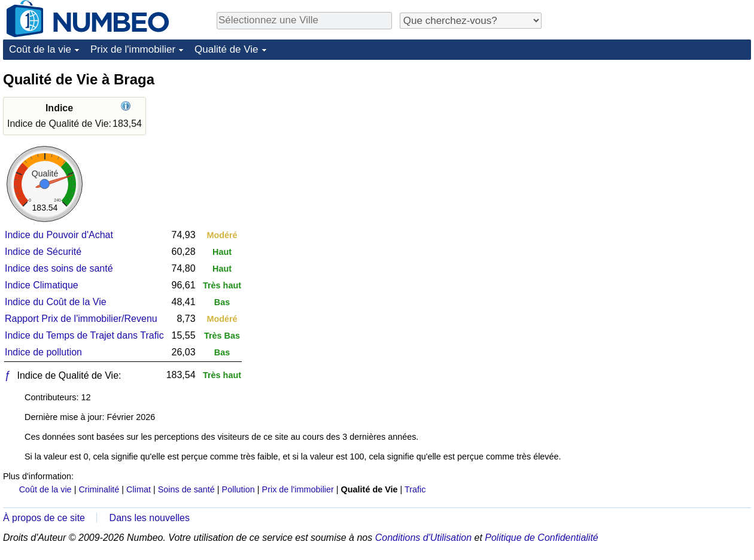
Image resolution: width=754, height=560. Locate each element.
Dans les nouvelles (150, 518)
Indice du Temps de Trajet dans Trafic (84, 335)
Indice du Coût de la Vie (56, 302)
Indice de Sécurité (43, 252)
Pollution (238, 489)
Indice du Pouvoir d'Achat (59, 235)
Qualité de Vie (226, 49)
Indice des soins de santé (59, 268)
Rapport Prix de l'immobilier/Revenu (81, 319)
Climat (139, 489)
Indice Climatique (42, 285)
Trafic (415, 489)
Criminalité (99, 489)
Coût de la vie (40, 49)
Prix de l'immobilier (133, 49)
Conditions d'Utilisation (423, 538)
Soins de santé (186, 489)
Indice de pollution (43, 352)
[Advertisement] (615, 249)
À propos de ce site (44, 518)
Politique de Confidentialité (541, 538)
